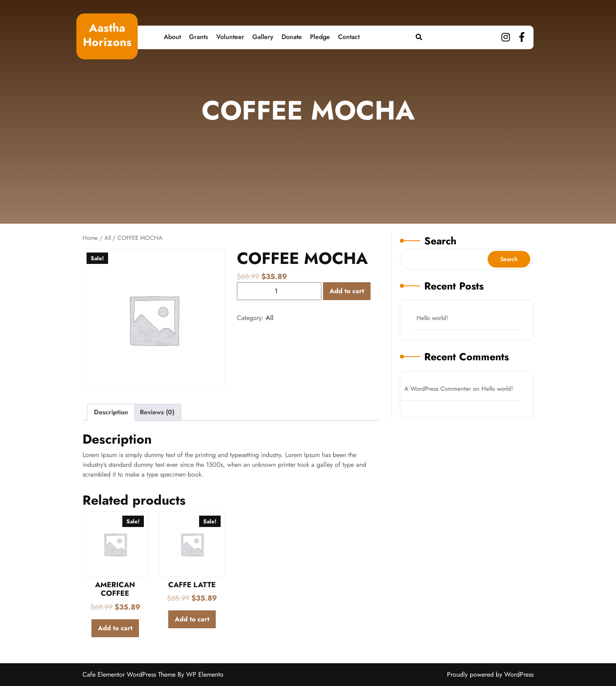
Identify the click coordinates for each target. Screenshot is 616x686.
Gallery (263, 37)
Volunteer (230, 37)
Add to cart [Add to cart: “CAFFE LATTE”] (192, 619)
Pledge (320, 37)
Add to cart (347, 291)
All (108, 238)
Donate (292, 37)
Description (111, 412)
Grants (198, 37)
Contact (349, 37)
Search (440, 241)
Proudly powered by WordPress (490, 674)
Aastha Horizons (107, 35)
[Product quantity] (279, 291)
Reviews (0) (157, 412)
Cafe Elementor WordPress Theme (130, 674)
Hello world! (432, 318)
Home (90, 238)
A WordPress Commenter (438, 389)
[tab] (111, 412)
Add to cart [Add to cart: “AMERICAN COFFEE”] (115, 628)
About (172, 37)
